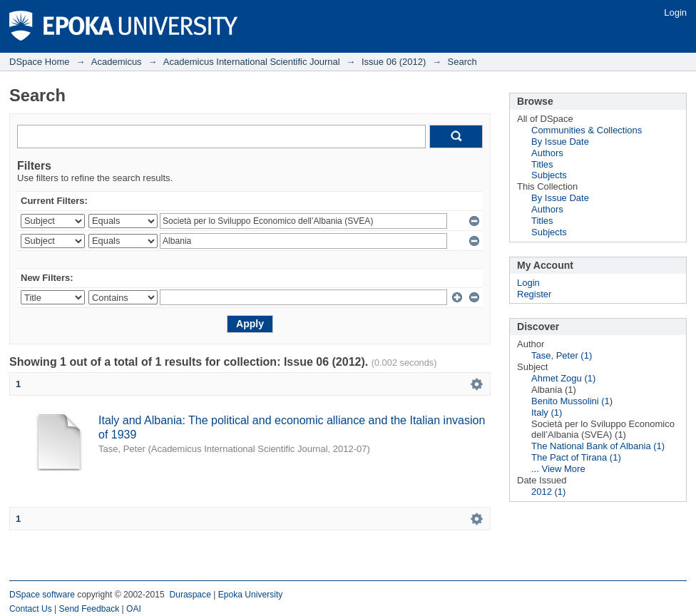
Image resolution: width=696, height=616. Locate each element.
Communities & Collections (587, 130)
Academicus (117, 62)
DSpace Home (40, 62)
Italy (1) (547, 412)
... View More (558, 469)
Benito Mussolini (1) (572, 401)
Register (534, 294)
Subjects (549, 175)
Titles (542, 164)
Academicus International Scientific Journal (252, 62)
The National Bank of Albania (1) (598, 446)
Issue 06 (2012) (394, 62)
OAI (134, 609)
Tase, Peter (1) (562, 355)
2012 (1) (548, 492)
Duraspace (190, 595)
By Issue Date (560, 142)
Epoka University (251, 595)
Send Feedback (89, 609)
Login (675, 12)
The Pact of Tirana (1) (576, 457)
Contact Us (31, 609)
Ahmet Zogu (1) (563, 378)
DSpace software (42, 595)
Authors (547, 153)
